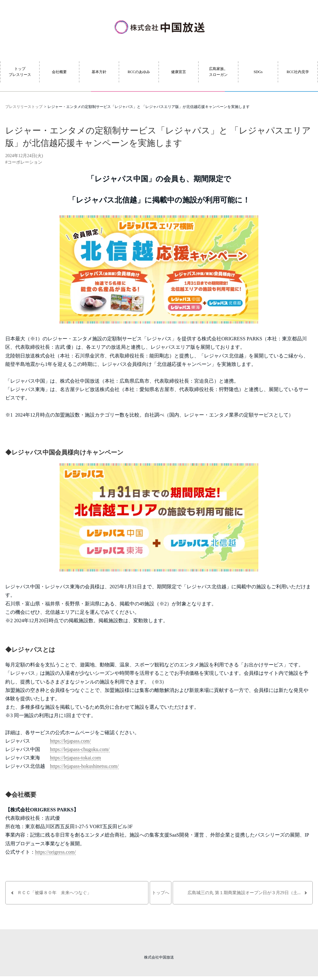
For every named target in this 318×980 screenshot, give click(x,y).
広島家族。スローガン (218, 72)
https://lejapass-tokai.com (75, 758)
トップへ (161, 893)
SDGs (258, 72)
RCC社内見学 (298, 72)
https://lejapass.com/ (70, 741)
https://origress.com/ (55, 852)
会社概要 (59, 72)
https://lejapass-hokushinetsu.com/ (84, 766)
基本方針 (99, 72)
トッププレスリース (20, 72)
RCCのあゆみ (139, 72)
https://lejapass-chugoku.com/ (80, 749)
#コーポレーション (24, 162)
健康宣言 (179, 72)
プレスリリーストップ (24, 107)
